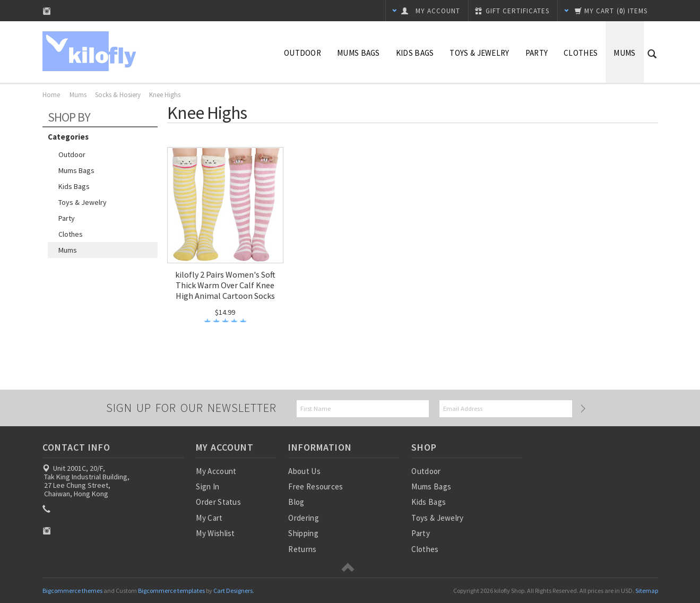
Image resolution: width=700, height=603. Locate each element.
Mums (624, 53)
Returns (302, 549)
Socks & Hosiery (118, 95)
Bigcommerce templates (171, 591)
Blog (296, 502)
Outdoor (303, 53)
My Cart (209, 518)
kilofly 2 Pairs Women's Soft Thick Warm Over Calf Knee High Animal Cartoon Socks (225, 285)
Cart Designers (233, 591)
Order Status (218, 502)
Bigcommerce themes (72, 591)
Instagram (47, 11)
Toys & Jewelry (479, 53)
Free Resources (316, 486)
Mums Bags (358, 53)
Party (537, 53)
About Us (304, 471)
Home (51, 95)
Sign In (208, 486)
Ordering (303, 518)
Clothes (581, 53)
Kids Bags (415, 53)
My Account (216, 471)
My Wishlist (215, 533)
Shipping (303, 533)
